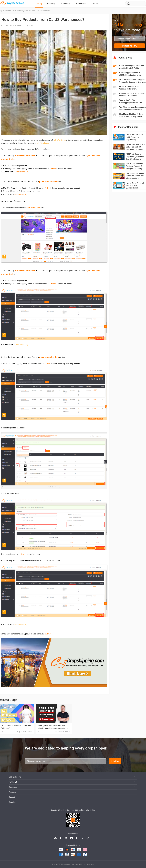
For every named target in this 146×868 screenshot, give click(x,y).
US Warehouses (34, 207)
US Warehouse (60, 140)
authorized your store (25, 156)
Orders (53, 169)
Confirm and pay (22, 172)
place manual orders (49, 182)
